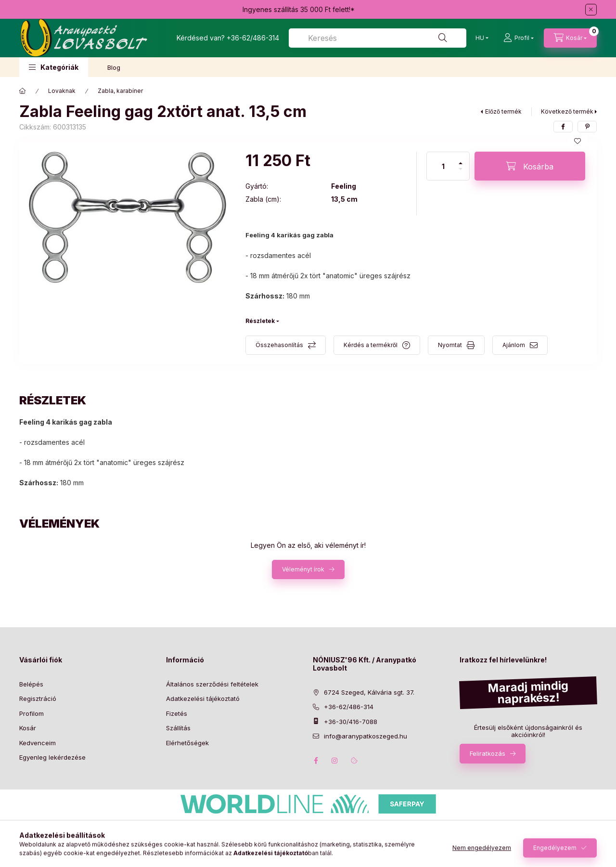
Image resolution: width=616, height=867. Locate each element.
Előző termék (503, 111)
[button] (54, 67)
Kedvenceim (38, 743)
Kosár (28, 728)
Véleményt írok (303, 569)
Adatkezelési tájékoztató (203, 699)
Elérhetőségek (187, 743)
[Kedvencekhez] (577, 141)
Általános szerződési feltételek (212, 684)
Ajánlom (514, 345)
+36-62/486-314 (253, 38)
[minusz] (461, 173)
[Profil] (519, 38)
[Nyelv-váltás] (480, 38)
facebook (316, 761)
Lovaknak (62, 91)
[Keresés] (443, 38)
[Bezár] (591, 10)
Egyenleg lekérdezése (52, 757)
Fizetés (177, 713)
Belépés (31, 684)
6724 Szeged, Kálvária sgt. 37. (369, 692)
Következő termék (567, 111)
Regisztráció (38, 699)
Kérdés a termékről (371, 345)
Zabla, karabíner (120, 91)
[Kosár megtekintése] (570, 38)
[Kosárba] (530, 166)
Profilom (32, 713)
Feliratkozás (488, 753)
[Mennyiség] (443, 166)
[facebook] (563, 127)
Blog (114, 67)
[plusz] (461, 159)
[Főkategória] (23, 91)
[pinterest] (587, 127)
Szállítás (178, 728)
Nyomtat (450, 345)
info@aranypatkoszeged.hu (366, 736)
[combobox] (378, 38)
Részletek (260, 321)
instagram (335, 761)
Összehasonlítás (279, 345)
